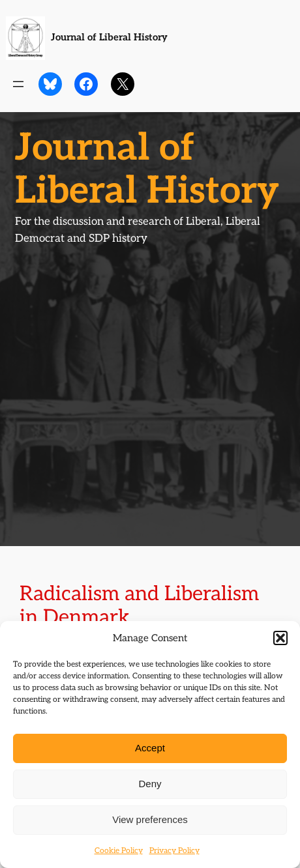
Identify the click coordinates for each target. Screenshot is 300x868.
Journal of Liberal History (109, 37)
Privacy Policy (174, 851)
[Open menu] (18, 84)
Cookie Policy (119, 851)
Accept (150, 748)
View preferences (150, 819)
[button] (280, 638)
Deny (150, 784)
